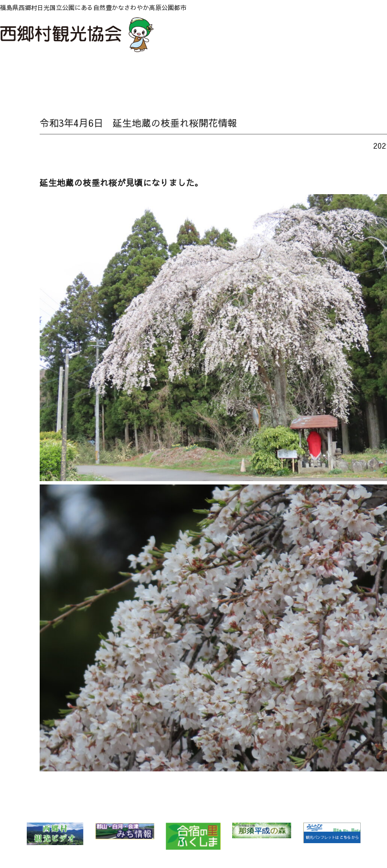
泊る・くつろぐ (255, 75)
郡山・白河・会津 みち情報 (125, 831)
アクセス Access (323, 75)
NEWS (51, 75)
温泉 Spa (153, 75)
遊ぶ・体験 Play (187, 75)
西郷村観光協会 (78, 34)
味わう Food (221, 75)
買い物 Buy (289, 75)
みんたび (332, 833)
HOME (17, 75)
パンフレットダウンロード (357, 75)
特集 (119, 75)
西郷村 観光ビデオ (55, 834)
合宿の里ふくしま (193, 836)
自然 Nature (85, 75)
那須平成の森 (262, 830)
